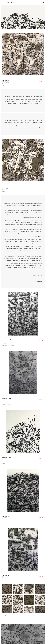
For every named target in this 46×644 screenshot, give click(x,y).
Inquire (41, 81)
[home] (20, 3)
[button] (43, 3)
